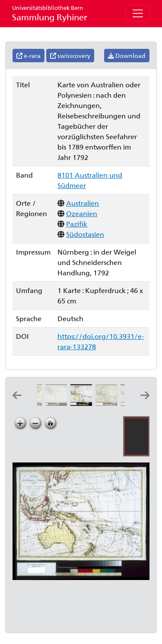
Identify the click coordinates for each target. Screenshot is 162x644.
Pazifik (77, 224)
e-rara (29, 56)
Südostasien (85, 234)
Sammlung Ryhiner (50, 13)
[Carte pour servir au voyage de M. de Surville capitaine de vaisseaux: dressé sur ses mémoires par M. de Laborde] (58, 403)
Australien (83, 203)
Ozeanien (82, 213)
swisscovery (70, 56)
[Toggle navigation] (138, 13)
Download (127, 56)
